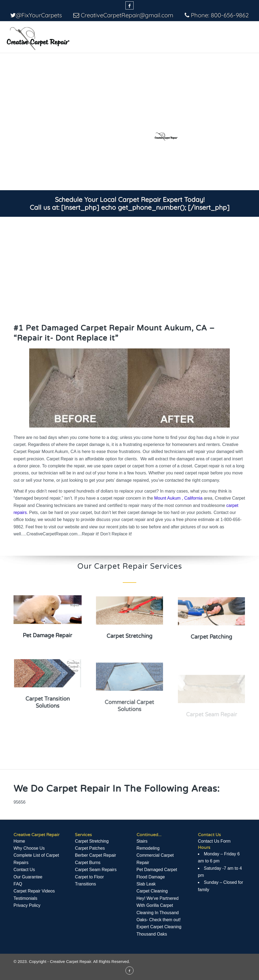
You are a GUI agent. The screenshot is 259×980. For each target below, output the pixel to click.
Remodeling (148, 848)
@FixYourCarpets (39, 15)
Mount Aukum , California (178, 498)
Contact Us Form (214, 841)
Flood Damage (151, 877)
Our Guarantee (28, 877)
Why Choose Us (29, 848)
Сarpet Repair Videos (34, 891)
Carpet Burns (88, 863)
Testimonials (25, 898)
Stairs (142, 841)
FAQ (18, 884)
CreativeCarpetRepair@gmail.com (127, 15)
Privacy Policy (27, 905)
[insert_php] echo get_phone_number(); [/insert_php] (145, 207)
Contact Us (24, 870)
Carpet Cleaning (152, 891)
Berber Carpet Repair (95, 855)
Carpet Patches (90, 848)
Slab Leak (146, 884)
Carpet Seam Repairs (96, 870)
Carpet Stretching (92, 841)
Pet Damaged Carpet (157, 870)
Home (19, 841)
